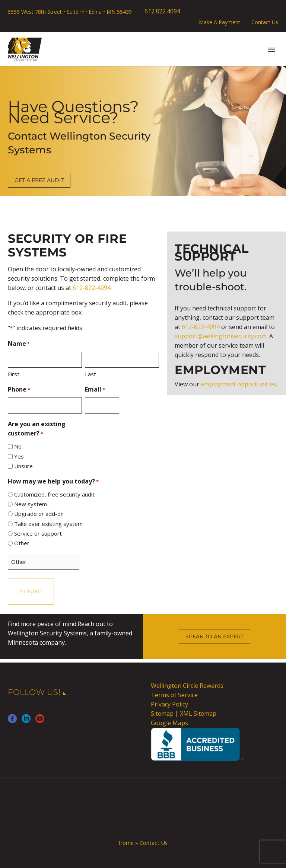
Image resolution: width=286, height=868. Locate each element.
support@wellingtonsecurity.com (221, 336)
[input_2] (10, 494)
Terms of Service (174, 695)
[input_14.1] (10, 446)
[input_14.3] (10, 466)
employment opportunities (238, 384)
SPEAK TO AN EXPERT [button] (214, 636)
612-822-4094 (92, 288)
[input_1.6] (122, 360)
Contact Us (265, 22)
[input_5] (102, 406)
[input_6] (45, 406)
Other (22, 543)
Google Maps (169, 723)
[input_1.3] (45, 360)
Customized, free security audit (54, 494)
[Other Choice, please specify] (44, 562)
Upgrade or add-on (39, 514)
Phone (19, 390)
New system (31, 504)
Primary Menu (271, 50)
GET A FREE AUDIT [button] (39, 180)
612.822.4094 (162, 11)
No (18, 446)
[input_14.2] (10, 457)
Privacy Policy (169, 704)
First (14, 374)
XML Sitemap (198, 714)
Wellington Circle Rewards (187, 686)
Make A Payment (220, 22)
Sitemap (162, 714)
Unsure (23, 466)
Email (95, 390)
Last (90, 374)
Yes (19, 456)
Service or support (38, 533)
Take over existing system (48, 524)
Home (126, 843)
